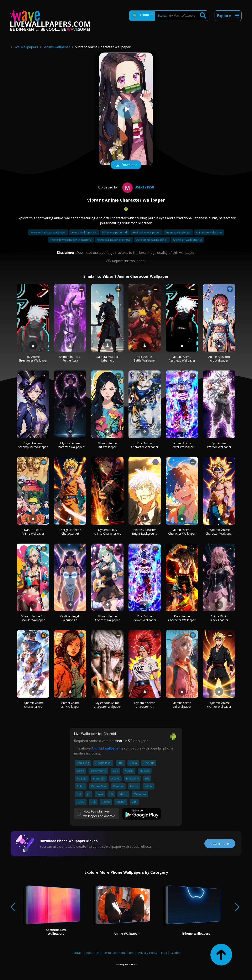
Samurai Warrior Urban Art (107, 359)
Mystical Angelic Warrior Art (70, 618)
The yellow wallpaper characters (71, 240)
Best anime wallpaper (146, 232)
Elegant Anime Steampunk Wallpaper (33, 445)
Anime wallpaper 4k (84, 232)
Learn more (220, 844)
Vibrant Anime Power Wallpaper (182, 445)
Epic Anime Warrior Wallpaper (219, 445)
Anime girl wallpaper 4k (188, 240)
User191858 (138, 187)
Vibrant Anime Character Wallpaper (182, 532)
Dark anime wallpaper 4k (152, 240)
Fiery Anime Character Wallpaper (182, 618)
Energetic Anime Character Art (70, 532)
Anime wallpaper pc (178, 232)
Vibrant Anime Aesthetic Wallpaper (182, 359)
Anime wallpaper (57, 47)
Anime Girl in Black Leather (219, 618)
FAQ (164, 953)
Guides (175, 953)
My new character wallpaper (48, 232)
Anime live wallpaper (209, 232)
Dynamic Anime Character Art (33, 705)
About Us (93, 953)
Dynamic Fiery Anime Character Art (107, 532)
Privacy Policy (148, 953)
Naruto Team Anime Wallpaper (33, 532)
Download (126, 165)
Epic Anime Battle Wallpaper (145, 359)
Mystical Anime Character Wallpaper (70, 445)
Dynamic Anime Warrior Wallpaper (219, 705)
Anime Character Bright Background (145, 532)
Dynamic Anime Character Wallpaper (219, 532)
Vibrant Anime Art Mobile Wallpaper (33, 618)
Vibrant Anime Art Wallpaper (107, 445)
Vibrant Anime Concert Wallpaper (107, 618)
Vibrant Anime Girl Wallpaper (70, 705)
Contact (77, 953)
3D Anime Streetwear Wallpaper (33, 359)
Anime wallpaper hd (115, 232)
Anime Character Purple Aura (70, 359)
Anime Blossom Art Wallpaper (219, 359)
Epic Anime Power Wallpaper (145, 618)
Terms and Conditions (119, 953)
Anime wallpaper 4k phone (114, 240)
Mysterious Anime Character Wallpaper (107, 705)
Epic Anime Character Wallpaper (145, 445)
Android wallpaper (106, 748)
